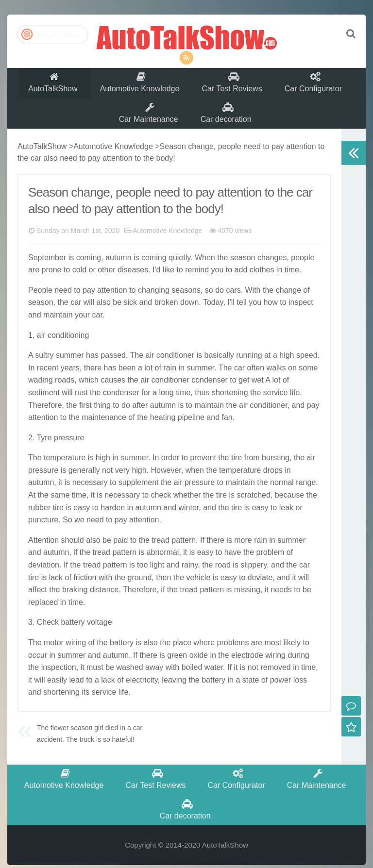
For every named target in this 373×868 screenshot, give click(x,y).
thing (102, 417)
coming (89, 270)
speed (307, 367)
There (38, 417)
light (157, 577)
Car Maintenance (149, 122)
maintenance (104, 429)
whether (187, 507)
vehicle (198, 590)
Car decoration (228, 122)
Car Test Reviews (234, 86)
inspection (59, 679)
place (182, 655)
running (249, 367)
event (207, 470)
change (270, 270)
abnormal (163, 564)
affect (38, 602)
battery (73, 634)
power (281, 692)
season (243, 270)
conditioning (68, 347)
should (73, 552)
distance (104, 602)
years (70, 380)
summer (70, 367)
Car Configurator (317, 86)
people (303, 270)
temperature (65, 470)
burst (271, 470)
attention (112, 302)
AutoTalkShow (186, 36)
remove (273, 679)
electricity (142, 692)
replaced (43, 614)
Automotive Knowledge (140, 86)
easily (57, 692)
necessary (90, 495)
